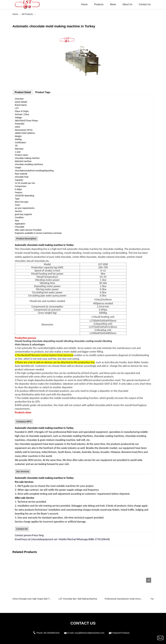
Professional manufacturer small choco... (124, 599)
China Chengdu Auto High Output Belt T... (32, 599)
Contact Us (145, 4)
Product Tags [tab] (43, 92)
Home (84, 4)
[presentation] (149, 580)
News (113, 4)
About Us (127, 4)
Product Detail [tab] (23, 92)
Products (99, 4)
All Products (27, 14)
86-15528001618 (52, 633)
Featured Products (121, 633)
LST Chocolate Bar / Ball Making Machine (78, 599)
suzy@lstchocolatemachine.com (89, 633)
